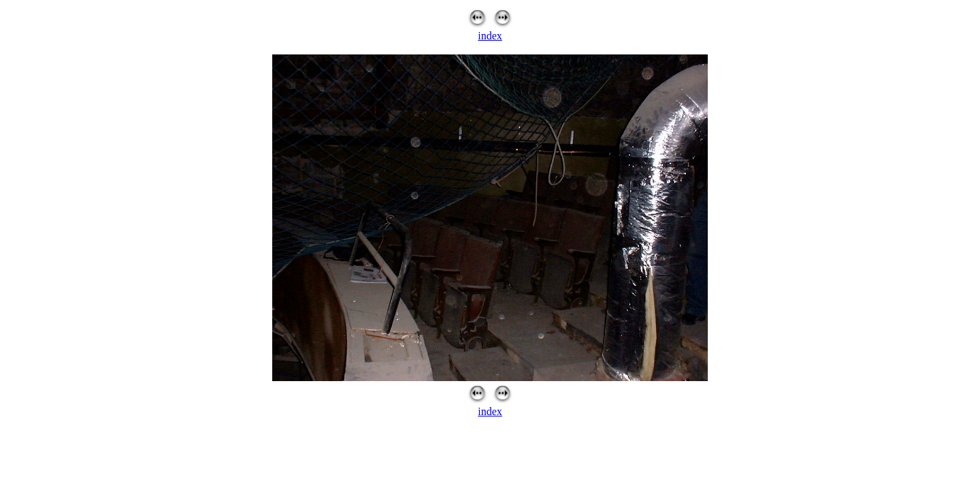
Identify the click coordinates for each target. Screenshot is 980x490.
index (490, 36)
